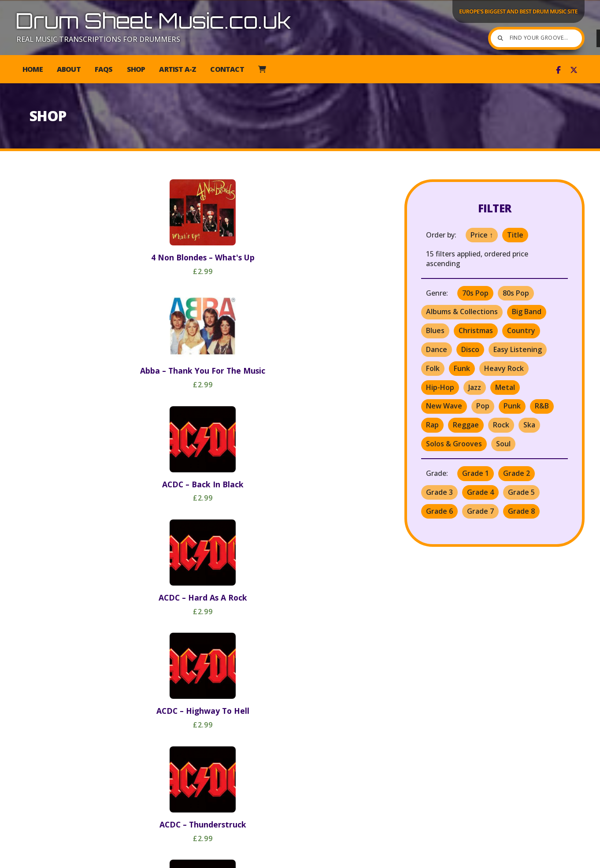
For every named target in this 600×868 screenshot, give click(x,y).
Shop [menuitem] (136, 69)
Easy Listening (518, 349)
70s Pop (475, 293)
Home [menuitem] (33, 69)
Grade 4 (480, 492)
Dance (437, 349)
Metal (505, 387)
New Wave (444, 406)
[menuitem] (262, 69)
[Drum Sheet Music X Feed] (574, 70)
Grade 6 (439, 511)
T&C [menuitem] (437, 857)
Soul (503, 444)
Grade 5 (521, 492)
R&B (542, 406)
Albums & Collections (462, 312)
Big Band (527, 312)
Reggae (466, 425)
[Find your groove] (512, 38)
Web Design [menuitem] (561, 857)
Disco (470, 349)
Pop (483, 406)
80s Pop (516, 293)
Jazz (475, 387)
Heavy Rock (504, 368)
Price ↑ (482, 235)
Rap (432, 425)
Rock (501, 425)
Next (225, 811)
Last (242, 811)
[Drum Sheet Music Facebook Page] (558, 70)
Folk (433, 368)
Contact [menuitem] (227, 69)
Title (515, 235)
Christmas (476, 330)
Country (521, 330)
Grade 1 (476, 473)
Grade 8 (521, 511)
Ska (529, 425)
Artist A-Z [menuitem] (178, 69)
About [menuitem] (69, 69)
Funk (462, 368)
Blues (435, 330)
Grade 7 (480, 511)
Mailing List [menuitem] (510, 857)
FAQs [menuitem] (104, 69)
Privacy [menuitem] (467, 857)
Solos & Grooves (454, 444)
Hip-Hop (440, 387)
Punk (512, 406)
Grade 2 (517, 473)
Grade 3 (439, 492)
